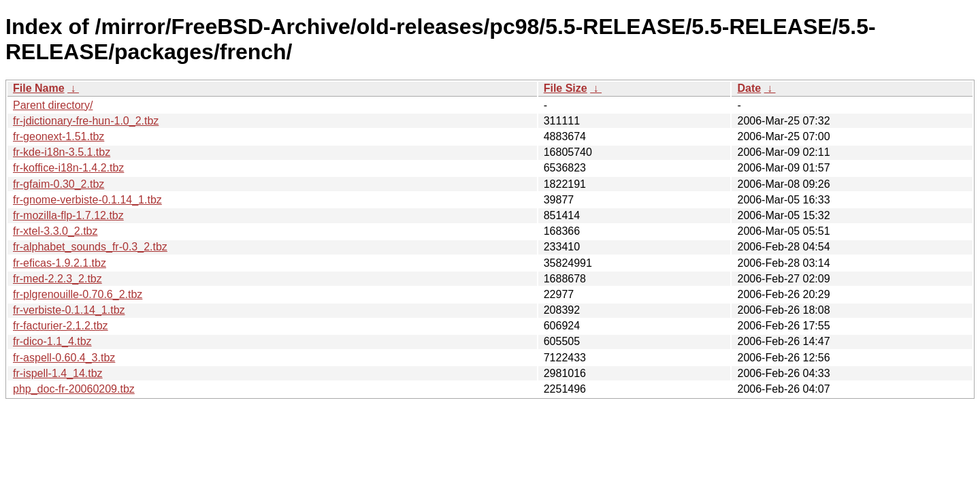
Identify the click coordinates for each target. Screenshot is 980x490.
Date (749, 88)
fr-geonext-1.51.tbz (59, 136)
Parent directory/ (53, 105)
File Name (39, 88)
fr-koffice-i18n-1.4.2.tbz (68, 168)
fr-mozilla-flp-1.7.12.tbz (68, 215)
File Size (566, 88)
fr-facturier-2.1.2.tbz (61, 326)
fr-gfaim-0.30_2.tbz (59, 184)
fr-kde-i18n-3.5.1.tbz (62, 152)
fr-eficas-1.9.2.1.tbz (60, 263)
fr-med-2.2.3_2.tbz (58, 279)
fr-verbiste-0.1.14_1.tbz (69, 310)
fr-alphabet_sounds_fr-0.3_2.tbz (90, 247)
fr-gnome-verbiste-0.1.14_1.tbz (87, 200)
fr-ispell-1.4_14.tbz (58, 373)
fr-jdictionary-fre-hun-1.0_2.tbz (86, 121)
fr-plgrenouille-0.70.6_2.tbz (78, 294)
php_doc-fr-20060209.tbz (74, 389)
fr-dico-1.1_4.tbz (52, 341)
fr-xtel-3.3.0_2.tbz (55, 231)
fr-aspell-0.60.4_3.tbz (64, 358)
